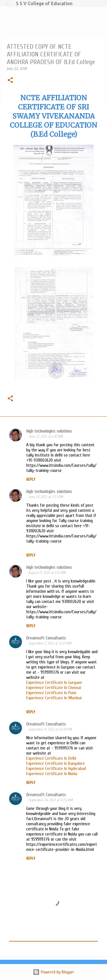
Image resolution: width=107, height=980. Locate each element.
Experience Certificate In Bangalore (55, 763)
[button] (10, 81)
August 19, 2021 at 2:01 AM (47, 573)
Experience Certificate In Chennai (54, 688)
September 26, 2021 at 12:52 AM (51, 800)
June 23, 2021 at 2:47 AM (46, 436)
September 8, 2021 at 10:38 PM (50, 729)
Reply (31, 479)
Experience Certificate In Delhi (51, 758)
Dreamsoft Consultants (46, 638)
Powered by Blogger (53, 972)
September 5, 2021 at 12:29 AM (50, 643)
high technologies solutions (49, 431)
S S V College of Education (44, 3)
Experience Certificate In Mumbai (54, 698)
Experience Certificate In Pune (51, 693)
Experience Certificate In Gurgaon (54, 682)
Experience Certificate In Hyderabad (56, 769)
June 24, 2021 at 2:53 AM (46, 497)
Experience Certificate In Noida (52, 774)
